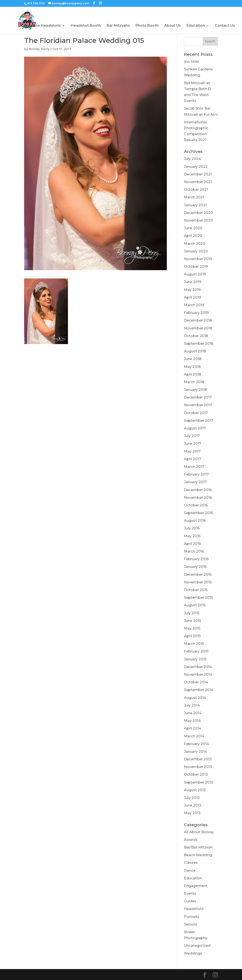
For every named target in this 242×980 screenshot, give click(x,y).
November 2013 (198, 767)
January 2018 (195, 390)
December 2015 (198, 575)
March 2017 (194, 467)
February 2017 (196, 474)
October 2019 (196, 267)
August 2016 (195, 521)
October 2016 (196, 505)
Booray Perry (39, 49)
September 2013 (198, 782)
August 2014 (195, 698)
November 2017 (198, 405)
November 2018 (198, 328)
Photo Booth (147, 26)
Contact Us (225, 26)
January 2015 (195, 659)
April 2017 (192, 459)
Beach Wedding (198, 855)
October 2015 (196, 590)
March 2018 (194, 382)
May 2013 (192, 813)
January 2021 (195, 205)
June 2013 (193, 805)
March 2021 (194, 197)
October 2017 (196, 413)
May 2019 (192, 290)
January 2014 (195, 752)
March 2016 (194, 551)
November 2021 (198, 182)
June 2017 (193, 444)
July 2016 (192, 528)
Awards (191, 840)
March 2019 (194, 305)
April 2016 (192, 544)
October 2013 (196, 774)
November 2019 (198, 259)
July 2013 (192, 798)
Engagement (196, 886)
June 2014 (193, 713)
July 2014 (192, 705)
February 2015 (196, 651)
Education (196, 26)
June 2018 (193, 359)
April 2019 (192, 297)
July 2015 (192, 613)
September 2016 (198, 513)
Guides (190, 901)
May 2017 (192, 451)
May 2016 (192, 536)
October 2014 (196, 682)
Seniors (190, 924)
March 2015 (194, 644)
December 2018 (198, 320)
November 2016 (198, 498)
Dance (190, 871)
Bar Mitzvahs (118, 26)
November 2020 (198, 220)
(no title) (191, 62)
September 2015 (198, 598)
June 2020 (193, 228)
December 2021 (198, 174)
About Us (173, 26)
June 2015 (192, 621)
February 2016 (196, 559)
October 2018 (196, 336)
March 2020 (195, 244)
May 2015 (192, 628)
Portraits (192, 917)
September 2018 (199, 344)
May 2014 (192, 721)
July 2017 (192, 436)
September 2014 (199, 690)
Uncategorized (197, 946)
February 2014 (196, 744)
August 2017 (195, 428)
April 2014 (193, 728)
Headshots (194, 909)
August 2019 (195, 274)
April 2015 (192, 636)
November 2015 (198, 582)
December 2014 (198, 667)
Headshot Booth (86, 26)
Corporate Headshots (41, 26)
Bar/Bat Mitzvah (198, 847)
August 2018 (195, 351)
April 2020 (193, 236)
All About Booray (199, 832)
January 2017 (195, 482)
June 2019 (193, 282)
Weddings (193, 953)
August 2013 (195, 790)
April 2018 (193, 374)
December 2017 (198, 397)
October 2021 (196, 190)
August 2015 (195, 605)
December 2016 (198, 490)
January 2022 (196, 167)
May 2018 (192, 367)
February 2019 (196, 313)
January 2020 (196, 251)
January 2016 (195, 567)
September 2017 (198, 421)
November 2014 (198, 675)
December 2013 (198, 759)
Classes (191, 863)
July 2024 (192, 159)
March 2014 (194, 736)
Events (190, 893)
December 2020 (198, 213)
